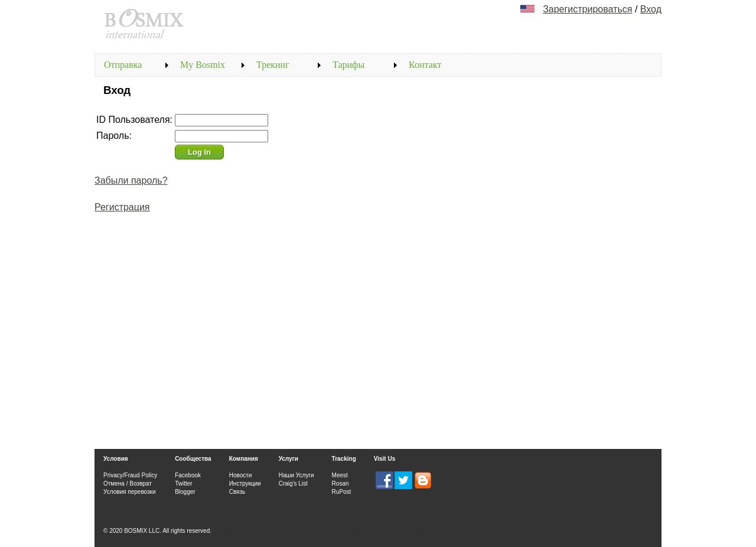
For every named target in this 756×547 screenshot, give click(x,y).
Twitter (183, 483)
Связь (237, 492)
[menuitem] (133, 65)
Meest (340, 475)
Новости (241, 475)
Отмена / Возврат (128, 483)
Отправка (123, 65)
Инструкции (245, 483)
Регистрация (122, 207)
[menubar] (286, 65)
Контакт (425, 65)
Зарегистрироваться (587, 9)
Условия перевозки (130, 492)
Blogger (185, 492)
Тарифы (348, 65)
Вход (651, 9)
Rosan (340, 483)
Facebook (188, 475)
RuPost (342, 492)
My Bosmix (203, 65)
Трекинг (273, 65)
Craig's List (293, 483)
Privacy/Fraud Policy (130, 475)
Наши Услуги (296, 475)
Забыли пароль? (131, 180)
